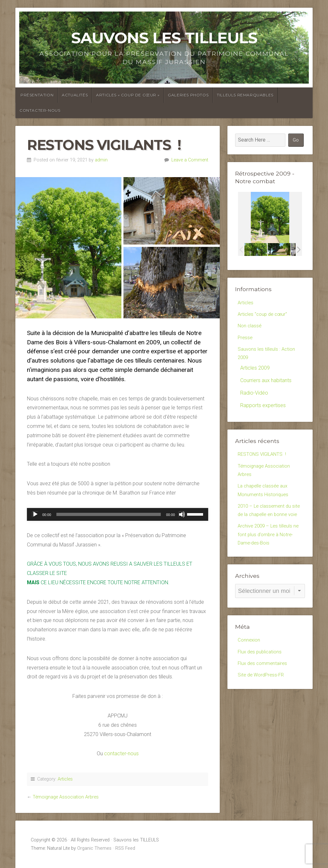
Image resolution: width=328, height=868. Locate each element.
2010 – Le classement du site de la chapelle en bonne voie (269, 524)
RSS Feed (125, 848)
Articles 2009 (255, 373)
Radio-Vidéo (254, 398)
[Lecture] (35, 514)
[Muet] (182, 514)
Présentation (37, 95)
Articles (65, 779)
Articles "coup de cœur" (264, 315)
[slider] (109, 514)
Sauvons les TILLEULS (164, 38)
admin (101, 160)
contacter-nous (121, 753)
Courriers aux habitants (266, 385)
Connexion (250, 663)
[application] (118, 514)
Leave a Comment (190, 160)
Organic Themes (94, 848)
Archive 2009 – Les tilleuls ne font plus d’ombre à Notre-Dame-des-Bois (270, 555)
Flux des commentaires (264, 688)
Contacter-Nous (40, 110)
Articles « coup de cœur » (128, 95)
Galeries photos (188, 95)
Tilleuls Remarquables (245, 95)
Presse (246, 340)
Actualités (75, 95)
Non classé (250, 328)
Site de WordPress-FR (262, 700)
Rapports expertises (263, 410)
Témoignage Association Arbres (66, 797)
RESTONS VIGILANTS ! (264, 459)
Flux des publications (261, 675)
